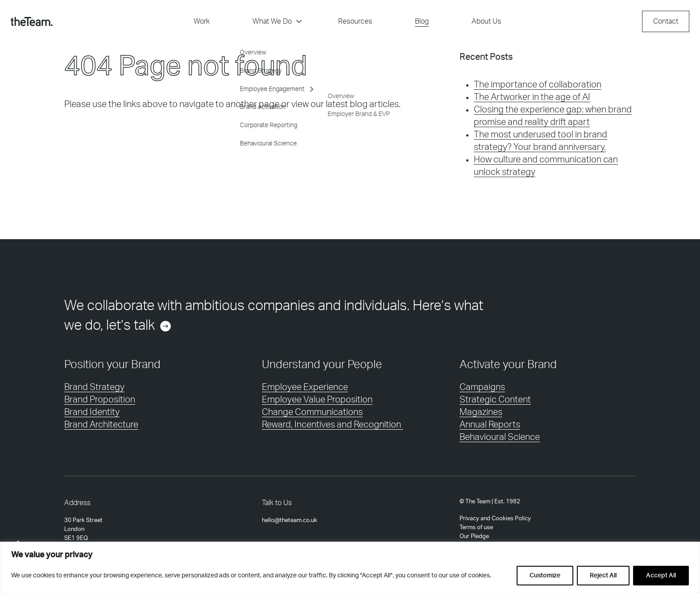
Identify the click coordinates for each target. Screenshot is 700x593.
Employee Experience (305, 387)
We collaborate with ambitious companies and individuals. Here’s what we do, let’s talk (274, 317)
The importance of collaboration (538, 85)
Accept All (661, 576)
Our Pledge (474, 536)
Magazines (481, 412)
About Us (486, 21)
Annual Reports (490, 425)
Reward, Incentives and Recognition (332, 425)
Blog (422, 21)
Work (202, 21)
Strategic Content (495, 400)
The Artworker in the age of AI (532, 97)
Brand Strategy (94, 387)
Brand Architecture (101, 425)
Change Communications (312, 412)
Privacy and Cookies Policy (495, 518)
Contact (666, 21)
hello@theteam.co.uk (290, 520)
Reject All (603, 576)
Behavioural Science (500, 437)
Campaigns (482, 387)
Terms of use (476, 527)
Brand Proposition (100, 400)
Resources (355, 21)
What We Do (278, 21)
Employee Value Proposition (317, 400)
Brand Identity (92, 412)
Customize (545, 576)
